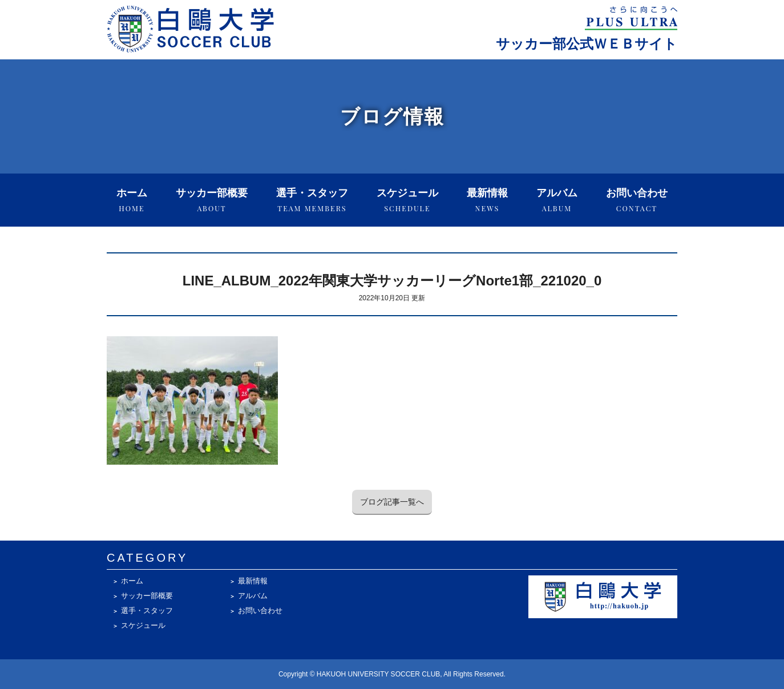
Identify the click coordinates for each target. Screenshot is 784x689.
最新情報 (487, 200)
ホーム (132, 200)
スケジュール (407, 200)
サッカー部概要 (212, 200)
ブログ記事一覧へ (392, 502)
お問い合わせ (637, 200)
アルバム (557, 200)
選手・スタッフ (312, 200)
